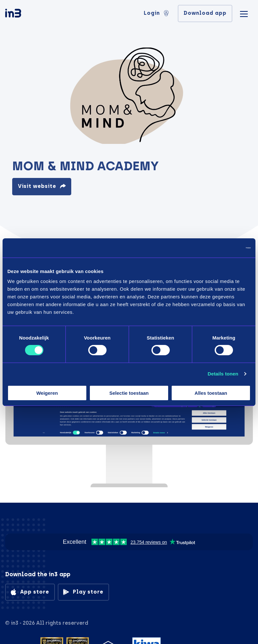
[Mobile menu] (244, 13)
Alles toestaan (211, 393)
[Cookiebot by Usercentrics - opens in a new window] (223, 248)
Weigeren (47, 393)
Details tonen (223, 374)
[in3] (24, 14)
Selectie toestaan (129, 393)
